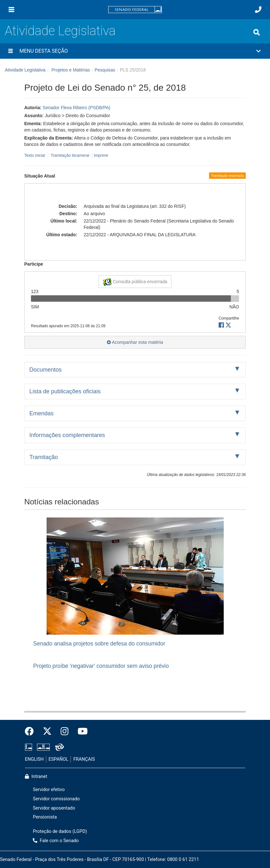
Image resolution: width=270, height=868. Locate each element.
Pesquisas (105, 70)
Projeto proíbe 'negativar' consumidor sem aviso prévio (101, 666)
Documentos (45, 370)
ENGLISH (34, 759)
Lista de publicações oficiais (65, 391)
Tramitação (44, 457)
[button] (135, 51)
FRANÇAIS (84, 759)
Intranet (36, 777)
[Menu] (11, 10)
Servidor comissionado (56, 799)
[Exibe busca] (257, 32)
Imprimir (101, 155)
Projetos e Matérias (71, 70)
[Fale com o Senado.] (258, 10)
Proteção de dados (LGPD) (60, 831)
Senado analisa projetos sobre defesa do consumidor (99, 644)
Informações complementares (67, 435)
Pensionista (45, 817)
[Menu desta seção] (11, 51)
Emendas (41, 413)
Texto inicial (35, 155)
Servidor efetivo (49, 790)
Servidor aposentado (54, 808)
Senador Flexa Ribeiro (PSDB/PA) (77, 108)
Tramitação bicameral (70, 155)
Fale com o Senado (56, 841)
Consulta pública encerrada (135, 282)
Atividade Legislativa (60, 31)
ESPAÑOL (58, 759)
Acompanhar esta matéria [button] (135, 342)
